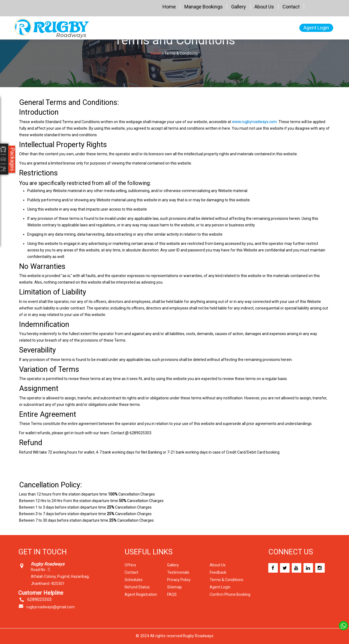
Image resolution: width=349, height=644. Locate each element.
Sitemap (174, 587)
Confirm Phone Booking (230, 594)
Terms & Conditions (226, 580)
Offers (130, 565)
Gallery (239, 7)
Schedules (134, 580)
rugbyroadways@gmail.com (51, 607)
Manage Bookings (204, 7)
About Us (264, 7)
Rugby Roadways (198, 636)
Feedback (218, 572)
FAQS (172, 594)
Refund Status (137, 587)
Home (169, 7)
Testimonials (178, 572)
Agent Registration (141, 594)
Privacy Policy (179, 580)
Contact (291, 7)
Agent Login (316, 28)
